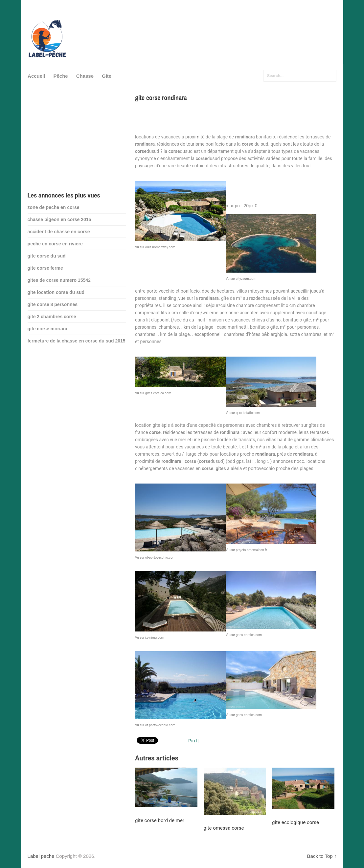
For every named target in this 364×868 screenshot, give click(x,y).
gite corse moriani (47, 329)
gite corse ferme (45, 268)
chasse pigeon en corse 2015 (59, 219)
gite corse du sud (47, 256)
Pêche (60, 76)
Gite (107, 76)
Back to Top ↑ (322, 856)
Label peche (41, 856)
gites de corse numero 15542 (59, 280)
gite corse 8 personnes (53, 304)
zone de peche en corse (54, 207)
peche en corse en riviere (55, 244)
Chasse (85, 76)
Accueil (36, 76)
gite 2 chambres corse (52, 317)
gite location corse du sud (56, 292)
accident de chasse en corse (59, 232)
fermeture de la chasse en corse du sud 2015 (77, 341)
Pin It (193, 741)
